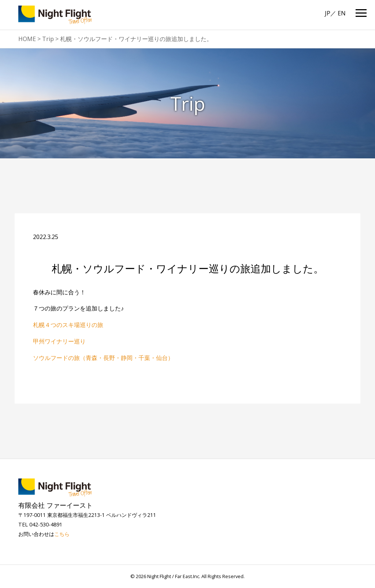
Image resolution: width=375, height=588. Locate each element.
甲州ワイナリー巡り (59, 341)
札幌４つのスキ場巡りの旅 (68, 325)
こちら (62, 534)
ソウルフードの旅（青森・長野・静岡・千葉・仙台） (103, 358)
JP (328, 13)
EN (342, 13)
